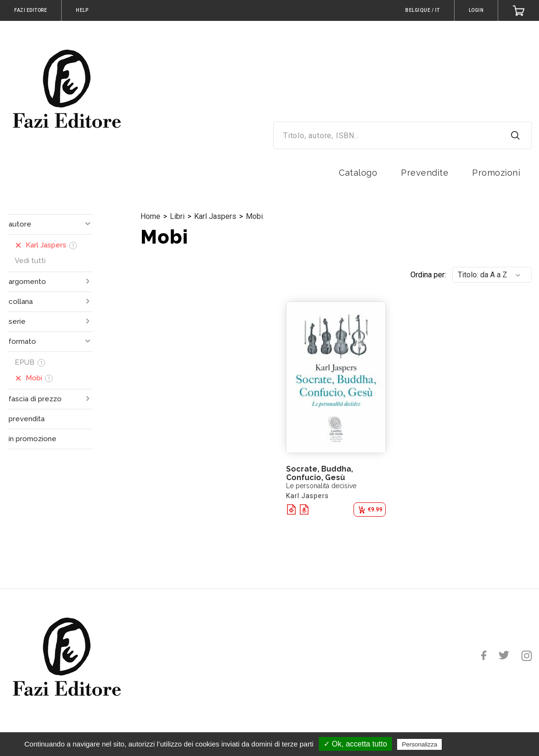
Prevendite (425, 173)
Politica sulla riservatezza (484, 744)
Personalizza (419, 744)
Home (150, 216)
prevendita (27, 419)
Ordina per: (428, 275)
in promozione (33, 439)
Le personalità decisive (321, 486)
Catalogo (358, 173)
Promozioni (496, 173)
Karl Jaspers (215, 216)
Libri (177, 216)
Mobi (254, 216)
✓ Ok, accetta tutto (355, 744)
